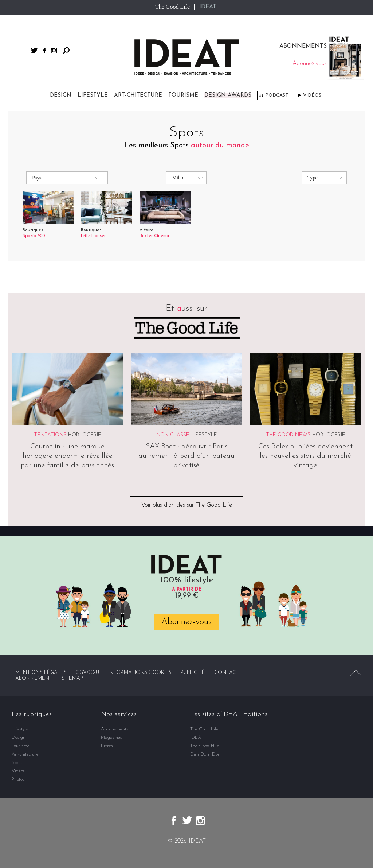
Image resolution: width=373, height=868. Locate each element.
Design (61, 96)
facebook (44, 51)
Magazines (111, 738)
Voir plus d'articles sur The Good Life (187, 505)
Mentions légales (41, 673)
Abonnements (115, 729)
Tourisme (183, 96)
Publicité (193, 673)
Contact (227, 673)
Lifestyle (93, 96)
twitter (34, 50)
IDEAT (208, 7)
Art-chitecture (138, 96)
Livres (107, 746)
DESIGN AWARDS (228, 96)
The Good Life (172, 7)
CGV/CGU (87, 673)
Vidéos (312, 96)
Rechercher (66, 51)
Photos (18, 779)
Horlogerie (85, 435)
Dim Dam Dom (206, 754)
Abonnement (34, 679)
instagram (54, 51)
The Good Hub (205, 746)
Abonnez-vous (186, 622)
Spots (17, 763)
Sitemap (72, 679)
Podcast (277, 96)
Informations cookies (140, 673)
